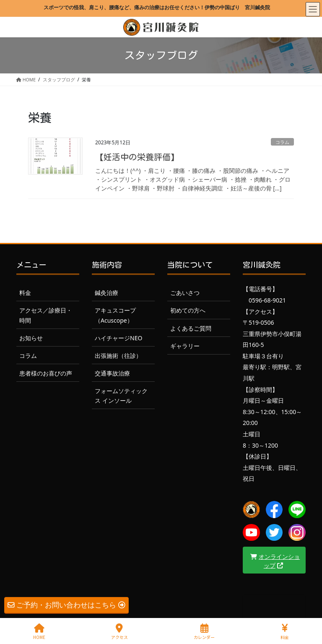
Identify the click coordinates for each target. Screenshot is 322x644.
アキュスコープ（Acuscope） (115, 315)
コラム (282, 142)
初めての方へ (188, 310)
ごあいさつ (185, 293)
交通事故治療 (112, 373)
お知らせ (31, 338)
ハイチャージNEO (118, 338)
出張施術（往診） (118, 356)
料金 (25, 293)
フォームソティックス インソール (121, 396)
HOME (39, 632)
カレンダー (204, 632)
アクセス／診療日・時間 (46, 315)
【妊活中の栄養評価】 (137, 157)
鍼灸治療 (106, 293)
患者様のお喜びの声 (46, 373)
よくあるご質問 (191, 328)
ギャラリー (185, 346)
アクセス (119, 632)
